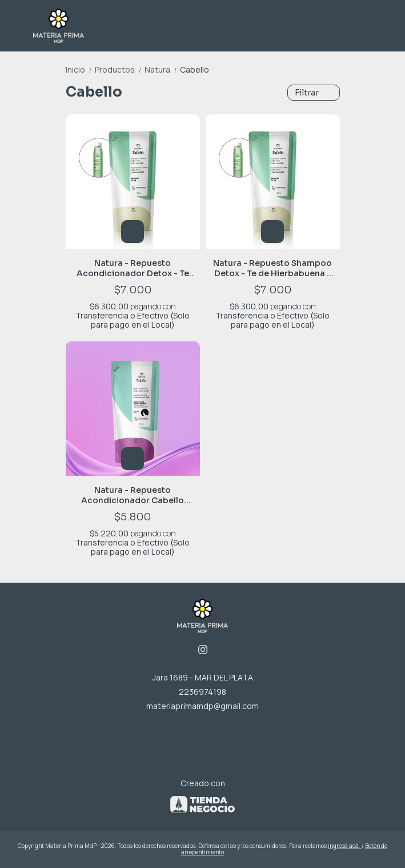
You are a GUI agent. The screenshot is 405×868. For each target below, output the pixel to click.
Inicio (80, 69)
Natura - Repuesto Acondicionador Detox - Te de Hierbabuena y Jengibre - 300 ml (133, 268)
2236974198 (202, 692)
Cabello (195, 69)
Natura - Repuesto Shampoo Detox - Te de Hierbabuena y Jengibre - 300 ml (272, 268)
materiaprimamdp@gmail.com (202, 706)
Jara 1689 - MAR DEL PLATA (203, 677)
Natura (162, 69)
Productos (120, 69)
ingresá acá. (345, 846)
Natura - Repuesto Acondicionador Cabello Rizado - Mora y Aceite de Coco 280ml (133, 495)
